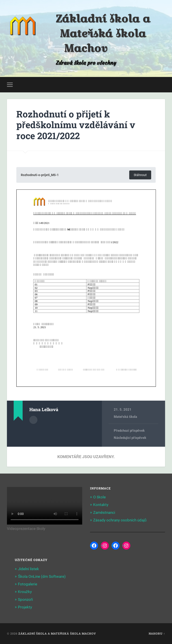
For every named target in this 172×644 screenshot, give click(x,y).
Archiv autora (33, 420)
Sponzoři (25, 599)
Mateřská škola (125, 417)
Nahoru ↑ (157, 633)
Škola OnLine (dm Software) (42, 576)
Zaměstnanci (104, 512)
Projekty (25, 607)
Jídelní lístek (28, 569)
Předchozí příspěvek (129, 431)
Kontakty (101, 505)
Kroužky (25, 592)
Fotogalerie (28, 584)
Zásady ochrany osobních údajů (120, 520)
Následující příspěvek (130, 438)
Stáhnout (140, 175)
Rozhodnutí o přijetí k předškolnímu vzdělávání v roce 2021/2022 (76, 125)
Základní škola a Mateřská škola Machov (103, 33)
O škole (100, 497)
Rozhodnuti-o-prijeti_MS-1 (40, 175)
